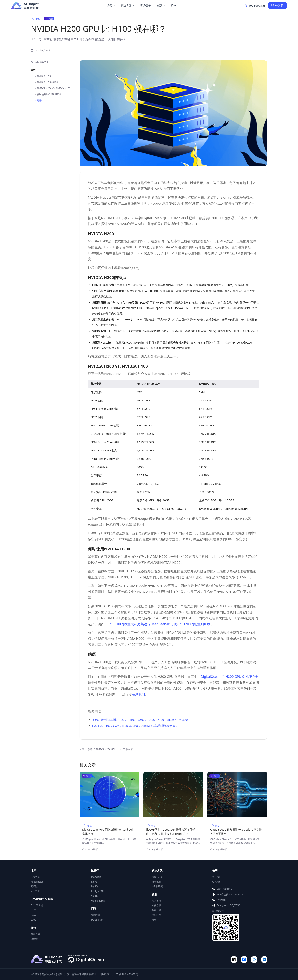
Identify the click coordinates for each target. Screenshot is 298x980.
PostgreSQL (98, 891)
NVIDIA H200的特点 (47, 82)
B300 (33, 920)
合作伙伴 (156, 910)
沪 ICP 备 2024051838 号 (125, 974)
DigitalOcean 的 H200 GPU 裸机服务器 (230, 676)
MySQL (95, 886)
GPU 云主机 (37, 905)
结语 (38, 100)
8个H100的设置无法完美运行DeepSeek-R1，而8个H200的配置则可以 (159, 624)
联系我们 (138, 694)
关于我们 (217, 877)
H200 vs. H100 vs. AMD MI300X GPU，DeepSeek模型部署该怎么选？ (135, 726)
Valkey (95, 896)
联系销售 (277, 5)
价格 (174, 6)
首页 (82, 749)
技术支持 (156, 901)
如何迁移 (156, 905)
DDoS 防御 (97, 920)
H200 (33, 915)
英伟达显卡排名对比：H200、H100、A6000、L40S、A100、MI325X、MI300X (140, 720)
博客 (154, 920)
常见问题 (156, 915)
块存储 (34, 939)
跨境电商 (156, 882)
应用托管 (35, 891)
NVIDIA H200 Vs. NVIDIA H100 (53, 88)
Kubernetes (37, 882)
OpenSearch (98, 901)
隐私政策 (104, 974)
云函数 (34, 886)
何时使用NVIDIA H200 (48, 94)
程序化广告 (158, 877)
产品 (111, 6)
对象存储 (35, 934)
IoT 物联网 (157, 886)
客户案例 (146, 6)
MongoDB (97, 877)
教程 (90, 749)
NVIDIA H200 (43, 76)
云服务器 (35, 877)
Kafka (94, 882)
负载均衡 (96, 915)
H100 (33, 910)
